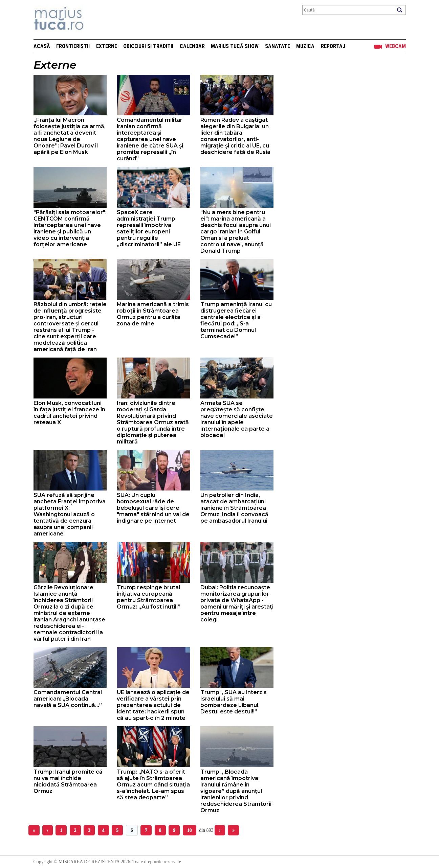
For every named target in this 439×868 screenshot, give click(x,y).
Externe (107, 46)
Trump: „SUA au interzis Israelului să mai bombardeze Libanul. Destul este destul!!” (234, 702)
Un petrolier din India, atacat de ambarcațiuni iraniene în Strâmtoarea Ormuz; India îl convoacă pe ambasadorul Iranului (234, 508)
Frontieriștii (73, 46)
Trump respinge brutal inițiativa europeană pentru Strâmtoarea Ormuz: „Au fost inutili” (149, 597)
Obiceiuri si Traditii (148, 46)
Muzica (305, 46)
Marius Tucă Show (235, 46)
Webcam (396, 46)
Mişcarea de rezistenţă (95, 19)
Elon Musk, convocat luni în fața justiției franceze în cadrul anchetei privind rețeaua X (69, 413)
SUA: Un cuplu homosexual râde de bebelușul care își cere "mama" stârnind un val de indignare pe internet (153, 508)
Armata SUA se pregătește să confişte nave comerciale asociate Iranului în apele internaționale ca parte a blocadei (237, 419)
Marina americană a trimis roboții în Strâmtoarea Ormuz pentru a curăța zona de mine (153, 314)
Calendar (192, 46)
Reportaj (333, 46)
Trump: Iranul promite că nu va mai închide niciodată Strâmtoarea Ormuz (68, 781)
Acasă (42, 46)
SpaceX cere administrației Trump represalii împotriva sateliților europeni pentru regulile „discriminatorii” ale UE (149, 228)
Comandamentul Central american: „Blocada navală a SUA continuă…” (68, 699)
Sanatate (278, 46)
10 (190, 830)
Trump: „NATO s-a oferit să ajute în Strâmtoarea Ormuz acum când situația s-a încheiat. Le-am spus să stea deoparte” (153, 785)
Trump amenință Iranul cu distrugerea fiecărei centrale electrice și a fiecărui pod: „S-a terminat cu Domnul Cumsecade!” (236, 320)
